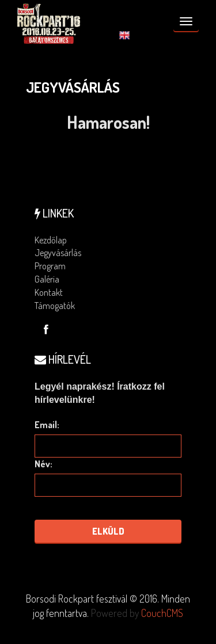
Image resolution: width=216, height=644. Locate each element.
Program (50, 266)
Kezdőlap (51, 240)
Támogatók (55, 306)
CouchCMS (162, 613)
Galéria (47, 279)
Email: (47, 425)
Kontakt (49, 292)
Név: (43, 464)
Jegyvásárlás (58, 253)
